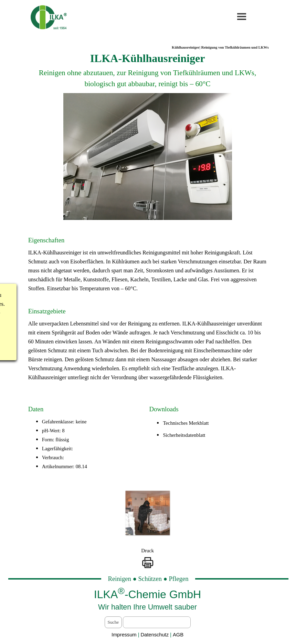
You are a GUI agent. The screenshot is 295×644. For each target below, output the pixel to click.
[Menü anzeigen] (242, 16)
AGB (178, 635)
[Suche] (157, 622)
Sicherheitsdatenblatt (184, 435)
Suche (113, 622)
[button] (147, 513)
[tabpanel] (148, 72)
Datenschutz (156, 635)
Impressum (124, 635)
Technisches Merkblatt (186, 423)
